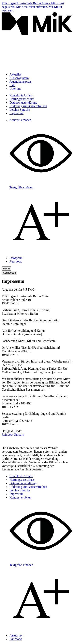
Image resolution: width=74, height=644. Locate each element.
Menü (6, 269)
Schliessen (9, 273)
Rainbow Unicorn (13, 435)
